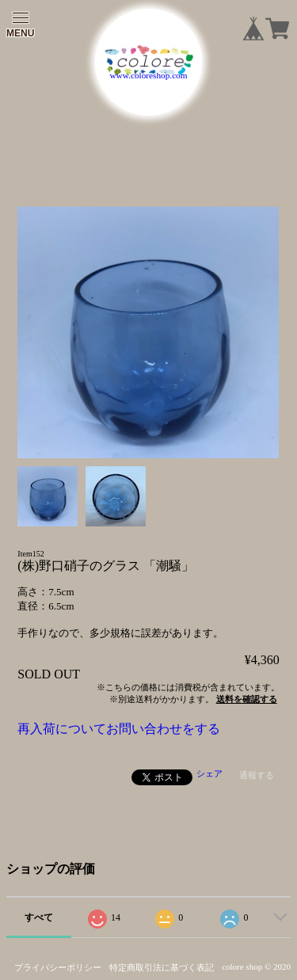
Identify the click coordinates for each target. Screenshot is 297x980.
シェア (209, 773)
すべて (39, 917)
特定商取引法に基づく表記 (162, 967)
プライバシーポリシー (58, 967)
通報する (257, 775)
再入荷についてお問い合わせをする (119, 729)
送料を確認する (247, 699)
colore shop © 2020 (256, 967)
